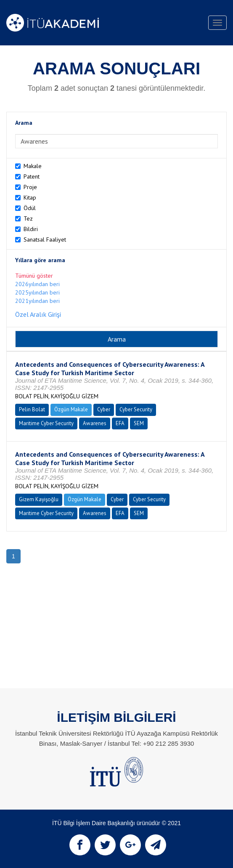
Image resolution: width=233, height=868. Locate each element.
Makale (33, 166)
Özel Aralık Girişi (38, 314)
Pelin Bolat (32, 409)
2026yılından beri (37, 284)
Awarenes (95, 423)
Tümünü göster (34, 276)
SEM (139, 423)
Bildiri (31, 229)
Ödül (30, 208)
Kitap (30, 197)
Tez (28, 218)
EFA (120, 423)
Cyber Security (136, 409)
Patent (32, 176)
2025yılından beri (37, 292)
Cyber (104, 409)
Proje (30, 187)
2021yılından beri (37, 301)
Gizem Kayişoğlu (39, 499)
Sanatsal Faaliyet (45, 239)
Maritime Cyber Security (46, 423)
